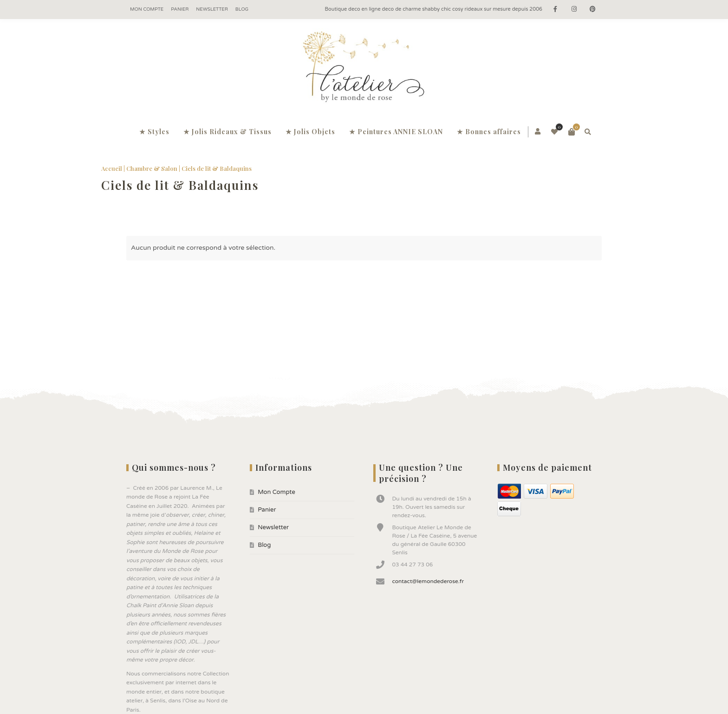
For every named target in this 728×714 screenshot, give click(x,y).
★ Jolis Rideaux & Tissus (227, 132)
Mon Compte (147, 9)
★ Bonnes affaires (489, 132)
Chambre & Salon (146, 168)
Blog (242, 9)
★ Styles (154, 132)
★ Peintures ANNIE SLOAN (396, 132)
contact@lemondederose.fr (428, 581)
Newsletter (212, 9)
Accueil (106, 168)
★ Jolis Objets (310, 132)
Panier (180, 9)
